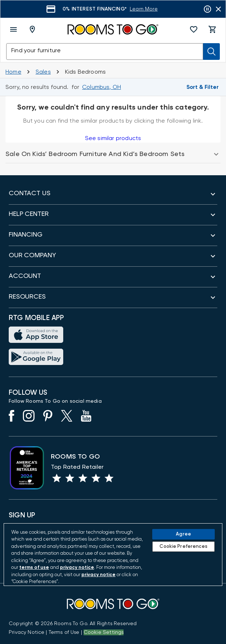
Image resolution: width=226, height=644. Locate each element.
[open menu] (13, 29)
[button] (194, 29)
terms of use (34, 568)
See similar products (113, 138)
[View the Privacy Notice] (27, 632)
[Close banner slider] (218, 9)
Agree (183, 534)
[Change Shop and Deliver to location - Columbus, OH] (102, 87)
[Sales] (43, 72)
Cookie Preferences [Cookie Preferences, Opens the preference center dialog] (183, 547)
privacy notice (77, 568)
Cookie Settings (104, 632)
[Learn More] (144, 9)
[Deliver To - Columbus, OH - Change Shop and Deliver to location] (34, 29)
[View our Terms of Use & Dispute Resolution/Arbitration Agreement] (64, 632)
